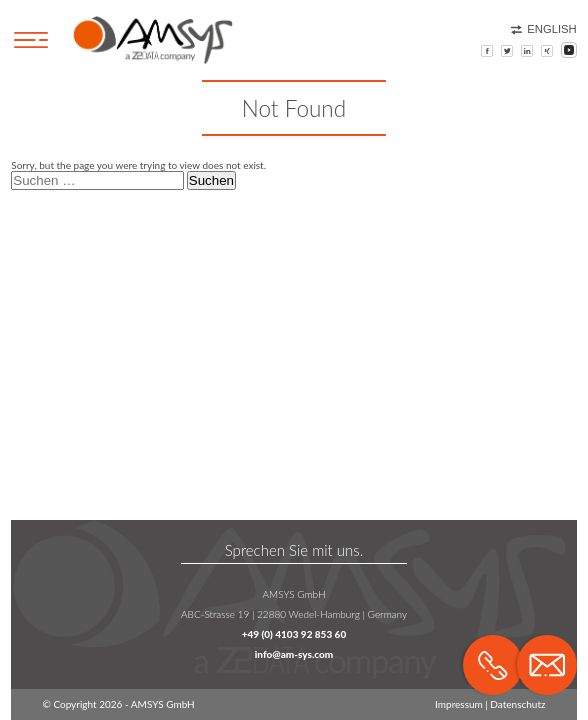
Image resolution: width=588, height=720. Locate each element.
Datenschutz (517, 704)
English (544, 29)
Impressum (459, 704)
